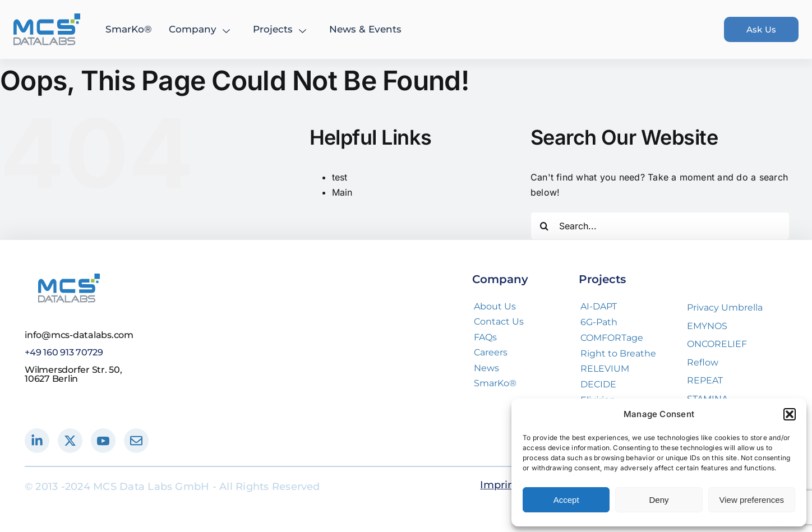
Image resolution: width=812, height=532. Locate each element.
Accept (566, 500)
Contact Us (499, 321)
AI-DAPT (599, 306)
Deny (659, 500)
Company (201, 29)
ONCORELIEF (717, 344)
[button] (790, 414)
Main (342, 192)
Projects (281, 29)
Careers (491, 352)
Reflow (703, 362)
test (340, 177)
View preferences (752, 500)
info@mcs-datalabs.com (79, 335)
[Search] (545, 226)
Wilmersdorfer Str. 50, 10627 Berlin (73, 374)
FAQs (485, 337)
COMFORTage (612, 338)
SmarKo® (129, 29)
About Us (495, 306)
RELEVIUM (605, 369)
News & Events (365, 29)
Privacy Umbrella (725, 307)
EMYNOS (707, 326)
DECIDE (598, 384)
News (486, 368)
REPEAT (705, 380)
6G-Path (599, 322)
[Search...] (660, 226)
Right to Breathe (618, 353)
